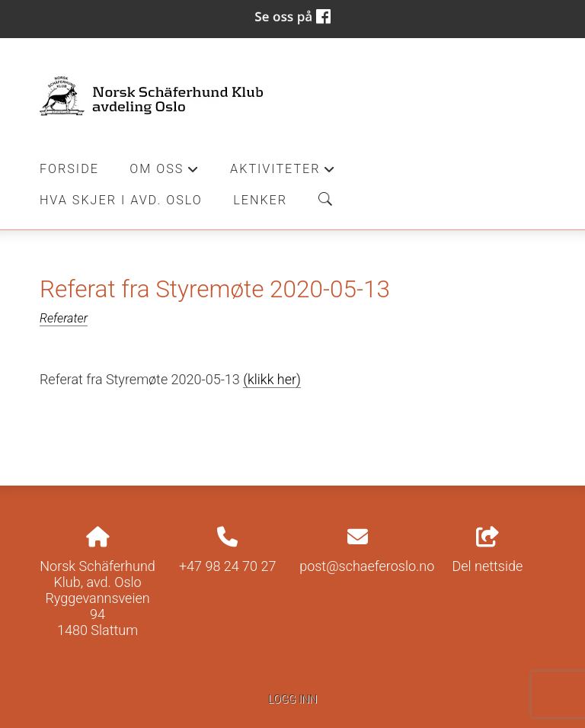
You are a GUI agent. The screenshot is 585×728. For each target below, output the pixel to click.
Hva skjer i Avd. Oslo (121, 200)
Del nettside (488, 550)
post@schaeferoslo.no (367, 566)
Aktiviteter (283, 173)
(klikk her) (272, 379)
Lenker (260, 200)
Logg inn (292, 699)
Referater (64, 318)
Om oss (164, 173)
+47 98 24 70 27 (228, 566)
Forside (69, 169)
